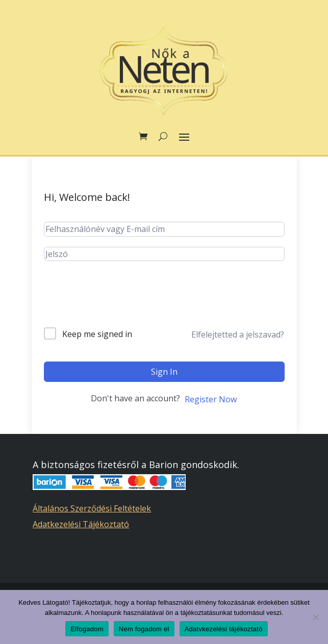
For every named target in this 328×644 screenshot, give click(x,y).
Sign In (164, 372)
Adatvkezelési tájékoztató (224, 629)
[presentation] (121, 302)
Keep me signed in (97, 334)
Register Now (211, 399)
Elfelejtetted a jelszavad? (238, 334)
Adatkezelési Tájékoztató (81, 524)
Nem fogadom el (144, 629)
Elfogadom (87, 629)
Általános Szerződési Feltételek (92, 508)
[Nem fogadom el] (315, 617)
